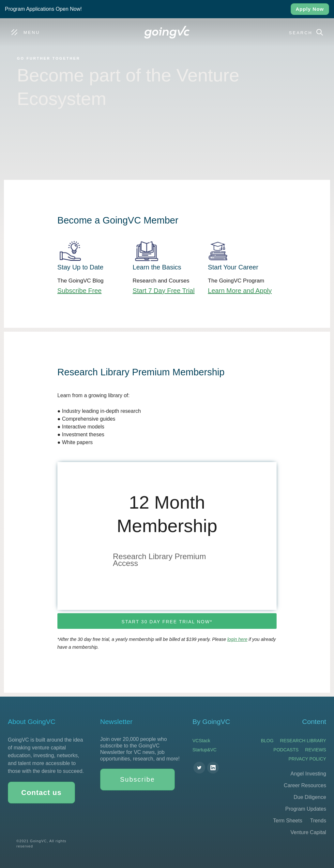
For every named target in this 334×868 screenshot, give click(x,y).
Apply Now (310, 9)
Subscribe (137, 779)
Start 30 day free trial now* (167, 622)
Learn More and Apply (240, 291)
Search (301, 33)
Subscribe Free (80, 291)
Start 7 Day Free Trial (164, 291)
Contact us (41, 793)
